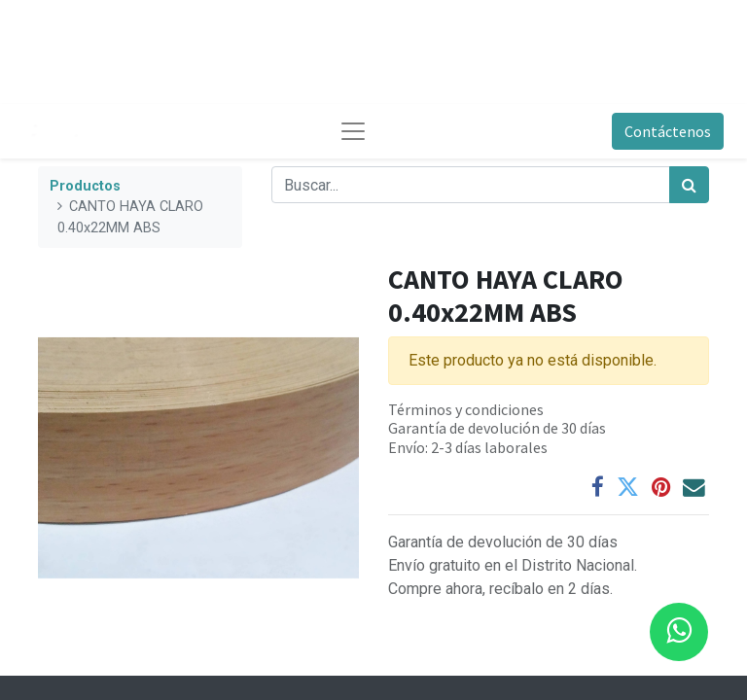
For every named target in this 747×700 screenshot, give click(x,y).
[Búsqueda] (689, 185)
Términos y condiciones (466, 409)
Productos (85, 186)
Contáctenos (668, 131)
